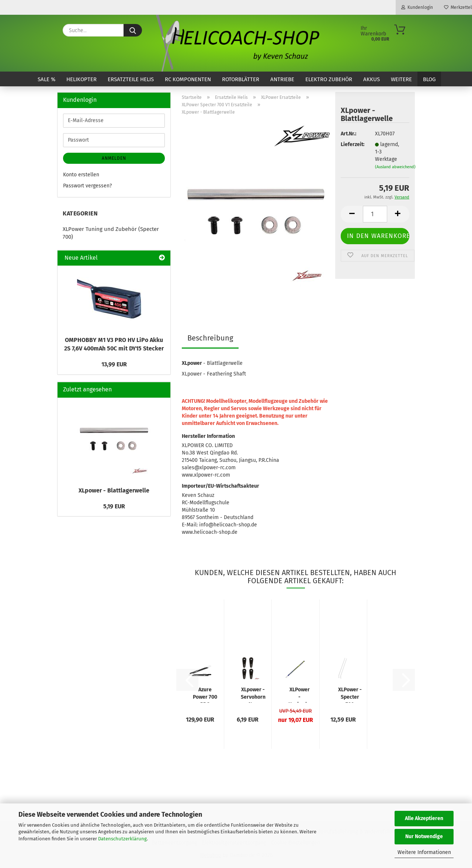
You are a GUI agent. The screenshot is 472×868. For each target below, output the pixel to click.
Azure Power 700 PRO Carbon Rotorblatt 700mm (205, 695)
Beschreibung (210, 338)
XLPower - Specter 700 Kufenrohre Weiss (350, 695)
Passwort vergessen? (87, 186)
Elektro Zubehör (329, 79)
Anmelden (114, 158)
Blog (429, 79)
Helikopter (81, 79)
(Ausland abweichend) (395, 167)
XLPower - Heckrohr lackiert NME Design (299, 695)
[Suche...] (133, 30)
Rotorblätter (241, 79)
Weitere (401, 79)
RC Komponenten (188, 79)
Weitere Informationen (424, 852)
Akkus (372, 79)
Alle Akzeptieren (424, 818)
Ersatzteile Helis (131, 79)
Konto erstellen (81, 175)
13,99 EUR (114, 364)
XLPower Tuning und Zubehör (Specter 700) (111, 233)
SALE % (46, 79)
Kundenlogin (417, 7)
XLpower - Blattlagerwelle (114, 490)
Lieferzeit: (352, 144)
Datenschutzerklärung (122, 839)
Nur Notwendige (424, 836)
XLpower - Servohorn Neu (253, 695)
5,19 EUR (114, 506)
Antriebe (282, 79)
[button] (352, 214)
